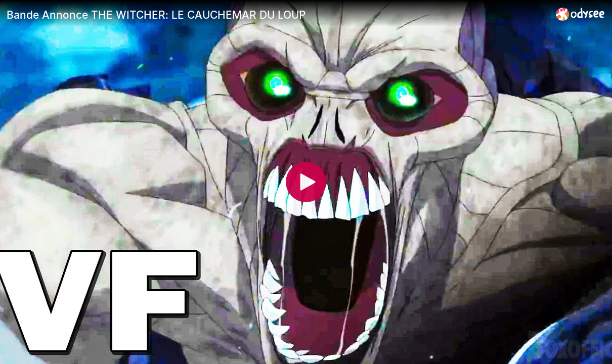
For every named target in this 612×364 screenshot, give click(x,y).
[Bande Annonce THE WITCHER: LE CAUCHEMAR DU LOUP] (277, 15)
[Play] (306, 182)
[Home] (580, 14)
